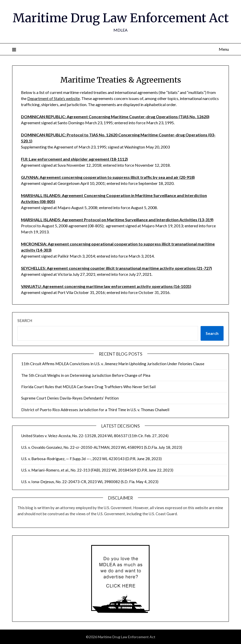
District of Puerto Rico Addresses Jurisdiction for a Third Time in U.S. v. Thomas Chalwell (95, 410)
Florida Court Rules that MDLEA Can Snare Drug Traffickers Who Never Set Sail (88, 387)
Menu (224, 49)
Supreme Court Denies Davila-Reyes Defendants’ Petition (70, 398)
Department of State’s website (54, 98)
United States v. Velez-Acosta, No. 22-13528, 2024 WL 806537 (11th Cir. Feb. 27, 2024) (95, 436)
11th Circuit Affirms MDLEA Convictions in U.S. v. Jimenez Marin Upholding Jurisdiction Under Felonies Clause (113, 364)
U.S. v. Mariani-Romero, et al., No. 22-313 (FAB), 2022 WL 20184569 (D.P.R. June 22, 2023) (97, 470)
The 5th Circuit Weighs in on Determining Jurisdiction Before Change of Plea (86, 375)
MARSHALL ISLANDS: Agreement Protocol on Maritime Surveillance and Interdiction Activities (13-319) (117, 220)
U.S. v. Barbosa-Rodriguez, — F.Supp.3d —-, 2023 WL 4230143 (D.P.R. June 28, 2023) (91, 459)
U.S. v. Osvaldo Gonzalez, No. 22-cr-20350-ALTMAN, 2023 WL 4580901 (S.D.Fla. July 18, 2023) (102, 447)
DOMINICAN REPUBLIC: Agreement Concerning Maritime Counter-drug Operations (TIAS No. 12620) (115, 117)
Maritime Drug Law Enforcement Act (121, 18)
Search (25, 320)
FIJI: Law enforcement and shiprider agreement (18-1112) (74, 159)
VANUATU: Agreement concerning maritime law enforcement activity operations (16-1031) (106, 286)
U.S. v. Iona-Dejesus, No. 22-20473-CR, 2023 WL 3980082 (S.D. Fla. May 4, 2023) (90, 482)
